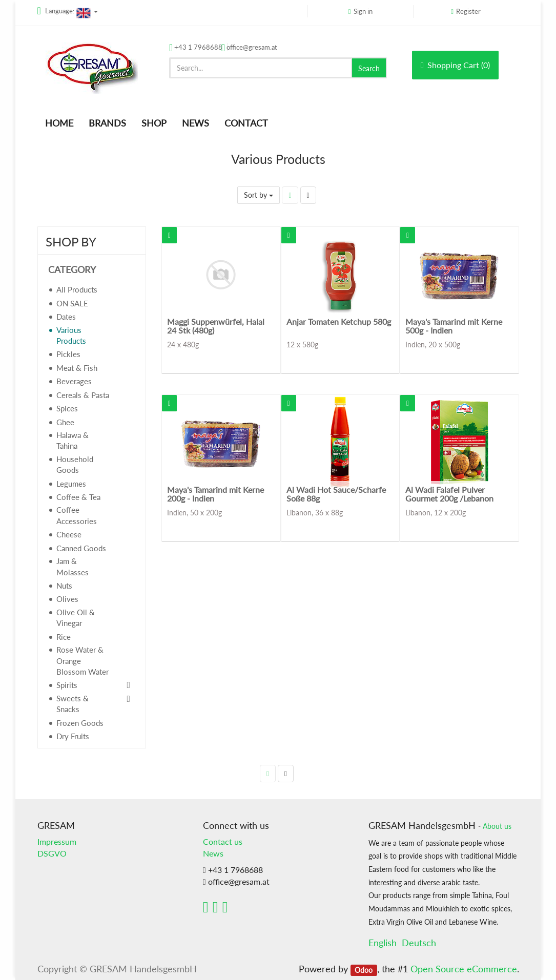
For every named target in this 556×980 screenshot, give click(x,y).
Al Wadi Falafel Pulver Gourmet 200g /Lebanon (449, 494)
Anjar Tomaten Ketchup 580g (339, 321)
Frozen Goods (80, 723)
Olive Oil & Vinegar (76, 618)
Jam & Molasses (73, 566)
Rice (64, 637)
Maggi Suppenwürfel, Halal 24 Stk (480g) (216, 326)
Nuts (64, 586)
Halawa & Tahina (73, 440)
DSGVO (52, 853)
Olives (67, 599)
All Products (77, 289)
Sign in (363, 11)
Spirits (67, 685)
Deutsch (419, 943)
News (213, 853)
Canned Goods (81, 548)
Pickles (68, 354)
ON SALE (72, 303)
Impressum (57, 841)
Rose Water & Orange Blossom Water (83, 661)
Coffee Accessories (77, 515)
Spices (67, 408)
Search (369, 68)
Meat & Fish (77, 368)
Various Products (71, 335)
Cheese (69, 534)
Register (468, 11)
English (383, 943)
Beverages (74, 381)
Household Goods (75, 464)
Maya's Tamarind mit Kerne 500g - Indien (454, 326)
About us (497, 826)
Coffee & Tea (78, 497)
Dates (66, 317)
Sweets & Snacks (73, 704)
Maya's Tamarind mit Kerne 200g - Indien (215, 494)
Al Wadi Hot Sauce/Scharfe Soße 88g (336, 494)
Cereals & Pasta (83, 395)
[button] (169, 235)
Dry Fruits (73, 736)
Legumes (71, 484)
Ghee (65, 422)
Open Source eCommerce (464, 969)
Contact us (223, 841)
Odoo (364, 970)
